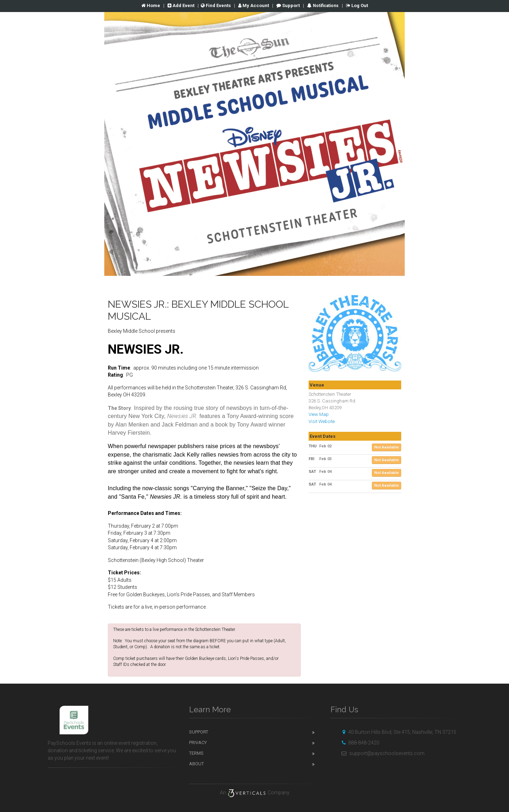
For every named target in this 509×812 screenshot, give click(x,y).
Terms (196, 753)
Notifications (325, 6)
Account (254, 5)
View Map (319, 414)
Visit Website (322, 421)
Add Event (181, 5)
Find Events (216, 5)
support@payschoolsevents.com (382, 753)
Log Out (357, 5)
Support (288, 5)
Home (151, 5)
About (197, 764)
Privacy (198, 743)
